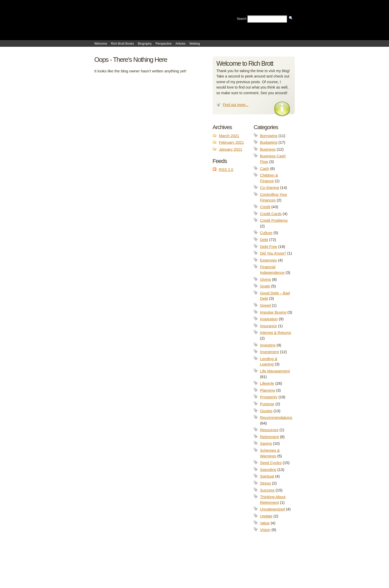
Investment (269, 352)
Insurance (268, 326)
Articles (180, 44)
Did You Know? (273, 253)
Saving (266, 443)
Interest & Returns (276, 332)
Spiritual (267, 476)
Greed (265, 305)
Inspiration (269, 319)
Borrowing (269, 136)
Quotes (266, 411)
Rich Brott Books (122, 44)
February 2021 (231, 142)
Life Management (275, 371)
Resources (269, 430)
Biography (145, 44)
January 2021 (231, 149)
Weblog (194, 44)
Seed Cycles (271, 463)
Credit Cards (271, 214)
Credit (265, 207)
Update (266, 516)
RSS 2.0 (226, 170)
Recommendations (276, 417)
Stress (266, 483)
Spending (268, 470)
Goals (265, 286)
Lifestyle (267, 383)
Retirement (269, 437)
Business (268, 149)
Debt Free (269, 247)
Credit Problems (274, 220)
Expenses (268, 260)
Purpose (267, 404)
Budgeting (269, 142)
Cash (265, 168)
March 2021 (229, 136)
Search (242, 19)
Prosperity (269, 397)
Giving (266, 279)
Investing (268, 345)
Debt (264, 240)
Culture (266, 233)
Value (265, 523)
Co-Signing (270, 187)
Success (267, 490)
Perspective (164, 44)
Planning (267, 390)
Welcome (101, 44)
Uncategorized (272, 509)
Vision (265, 530)
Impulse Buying (273, 312)
